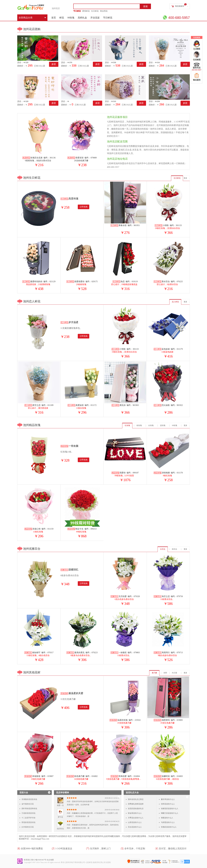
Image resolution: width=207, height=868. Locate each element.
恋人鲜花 (175, 302)
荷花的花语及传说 (28, 822)
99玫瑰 (71, 18)
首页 (54, 18)
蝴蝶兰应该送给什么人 (170, 813)
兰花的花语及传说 (28, 813)
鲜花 (62, 18)
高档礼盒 (82, 18)
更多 (185, 178)
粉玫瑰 (139, 425)
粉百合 (175, 549)
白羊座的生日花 (28, 827)
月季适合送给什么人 (136, 818)
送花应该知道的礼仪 (136, 809)
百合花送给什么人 (135, 827)
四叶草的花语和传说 (29, 809)
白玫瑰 (151, 425)
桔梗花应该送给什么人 (170, 809)
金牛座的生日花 (28, 804)
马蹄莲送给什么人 (168, 822)
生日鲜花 (95, 11)
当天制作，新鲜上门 (100, 848)
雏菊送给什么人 (167, 818)
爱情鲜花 (86, 11)
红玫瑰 (127, 425)
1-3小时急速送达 (64, 848)
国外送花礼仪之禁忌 (136, 799)
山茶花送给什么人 (135, 822)
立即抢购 (84, 207)
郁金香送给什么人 (135, 813)
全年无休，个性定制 (135, 848)
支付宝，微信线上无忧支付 (173, 848)
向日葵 (175, 673)
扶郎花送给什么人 (168, 804)
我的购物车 (180, 6)
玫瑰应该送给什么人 (169, 827)
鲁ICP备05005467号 (39, 860)
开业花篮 (95, 18)
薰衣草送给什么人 (168, 799)
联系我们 (27, 860)
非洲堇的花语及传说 (29, 799)
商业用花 (104, 11)
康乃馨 (154, 673)
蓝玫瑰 (163, 425)
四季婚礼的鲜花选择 (136, 804)
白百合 (163, 549)
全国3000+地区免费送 (32, 848)
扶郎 (165, 673)
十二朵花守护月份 (28, 818)
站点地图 (50, 860)
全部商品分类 (32, 18)
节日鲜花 (77, 11)
